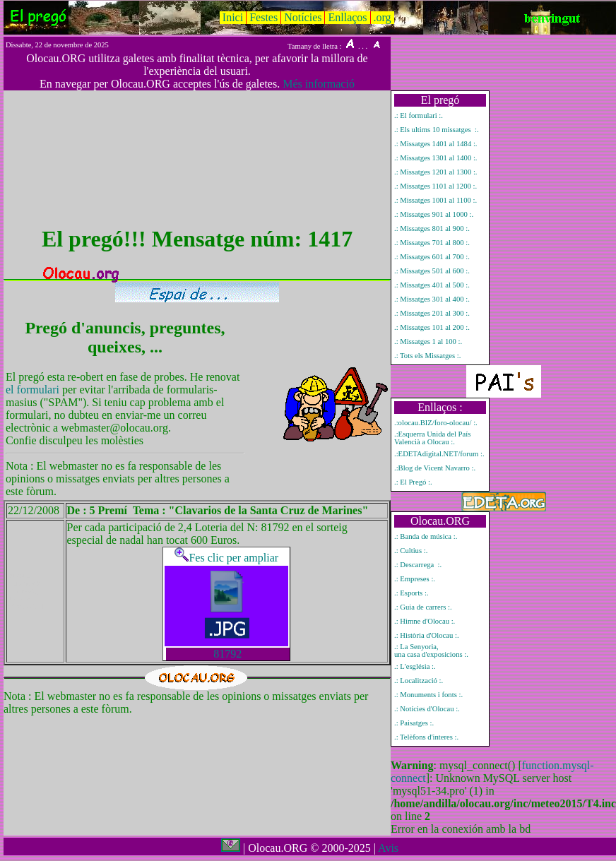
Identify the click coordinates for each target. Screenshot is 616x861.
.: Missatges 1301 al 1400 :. (436, 158)
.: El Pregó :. (413, 482)
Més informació (319, 84)
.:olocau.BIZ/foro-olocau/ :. (436, 423)
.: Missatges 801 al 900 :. (432, 228)
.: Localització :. (419, 681)
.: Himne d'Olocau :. (425, 621)
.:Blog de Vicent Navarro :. (435, 468)
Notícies (303, 17)
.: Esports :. (411, 593)
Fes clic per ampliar (226, 558)
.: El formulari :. (419, 115)
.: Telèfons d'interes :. (426, 737)
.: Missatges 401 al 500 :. (432, 285)
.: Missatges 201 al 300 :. (432, 313)
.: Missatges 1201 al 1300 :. (436, 172)
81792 (227, 654)
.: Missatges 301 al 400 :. (432, 299)
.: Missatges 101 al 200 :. (432, 327)
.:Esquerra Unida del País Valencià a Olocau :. (432, 438)
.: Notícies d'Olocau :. (427, 709)
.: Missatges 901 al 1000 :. (434, 214)
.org (383, 17)
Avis (388, 848)
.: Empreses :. (415, 579)
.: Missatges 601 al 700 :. (432, 257)
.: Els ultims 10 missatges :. (437, 130)
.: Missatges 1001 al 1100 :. (436, 200)
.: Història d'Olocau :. (427, 635)
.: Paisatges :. (414, 723)
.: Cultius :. (411, 551)
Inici (233, 17)
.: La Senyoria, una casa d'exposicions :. (431, 651)
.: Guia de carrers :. (423, 607)
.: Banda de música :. (426, 536)
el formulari (34, 390)
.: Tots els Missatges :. (427, 356)
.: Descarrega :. (418, 565)
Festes (263, 17)
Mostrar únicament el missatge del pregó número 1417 (28, 591)
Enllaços (347, 17)
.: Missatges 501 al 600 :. (432, 271)
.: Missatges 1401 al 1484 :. (436, 144)
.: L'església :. (415, 666)
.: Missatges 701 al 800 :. (432, 243)
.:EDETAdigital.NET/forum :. (439, 454)
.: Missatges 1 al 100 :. (428, 342)
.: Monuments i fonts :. (428, 695)
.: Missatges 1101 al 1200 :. (436, 186)
